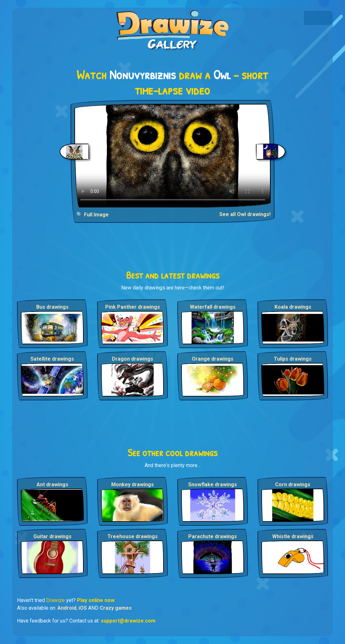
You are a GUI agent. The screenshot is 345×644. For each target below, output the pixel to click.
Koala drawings (293, 307)
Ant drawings (52, 485)
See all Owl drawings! (245, 214)
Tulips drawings (293, 359)
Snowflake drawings (213, 485)
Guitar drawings (52, 536)
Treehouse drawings (133, 536)
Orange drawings (213, 359)
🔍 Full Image (93, 215)
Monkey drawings (133, 485)
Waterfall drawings (213, 307)
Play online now (96, 600)
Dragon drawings (133, 359)
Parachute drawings (213, 536)
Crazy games (116, 608)
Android (67, 608)
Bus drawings (52, 307)
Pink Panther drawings (133, 307)
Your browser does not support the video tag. (173, 156)
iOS (83, 608)
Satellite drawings (52, 359)
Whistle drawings (293, 536)
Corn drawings (293, 485)
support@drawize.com (128, 621)
